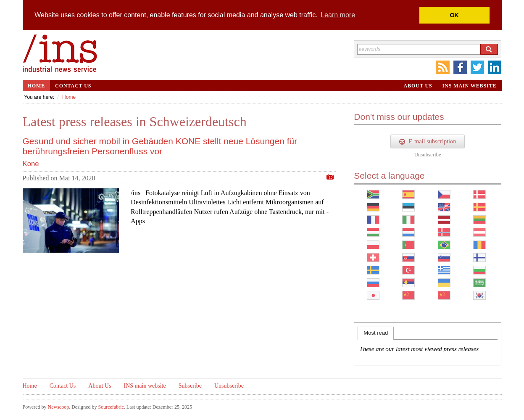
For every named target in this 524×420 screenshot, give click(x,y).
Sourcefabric (111, 407)
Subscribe (190, 386)
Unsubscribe (428, 155)
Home (37, 86)
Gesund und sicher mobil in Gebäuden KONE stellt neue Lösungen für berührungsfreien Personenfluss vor (160, 146)
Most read (376, 333)
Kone (31, 164)
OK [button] (454, 15)
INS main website (470, 86)
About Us (418, 86)
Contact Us (73, 86)
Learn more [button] (338, 15)
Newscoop (59, 407)
